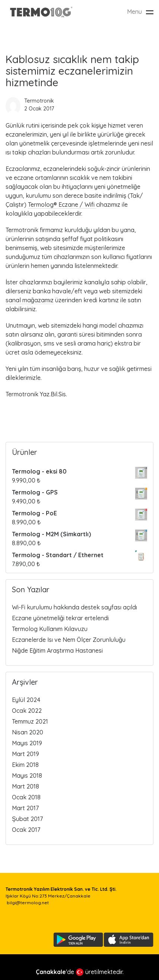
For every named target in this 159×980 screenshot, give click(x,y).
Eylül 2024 (26, 700)
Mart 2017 (25, 808)
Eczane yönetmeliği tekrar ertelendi (60, 618)
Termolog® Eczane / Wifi (62, 205)
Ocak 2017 (26, 830)
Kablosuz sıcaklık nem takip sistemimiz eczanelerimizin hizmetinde (72, 71)
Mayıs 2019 (27, 743)
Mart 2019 (26, 754)
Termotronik (39, 101)
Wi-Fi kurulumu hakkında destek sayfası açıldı (74, 607)
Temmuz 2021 (30, 721)
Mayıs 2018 (27, 775)
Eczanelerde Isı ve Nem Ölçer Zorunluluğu (69, 640)
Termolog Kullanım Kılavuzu (50, 629)
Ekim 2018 (25, 765)
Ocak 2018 (26, 797)
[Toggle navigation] (150, 12)
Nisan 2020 (28, 732)
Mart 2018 (26, 786)
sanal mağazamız (30, 300)
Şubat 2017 (27, 819)
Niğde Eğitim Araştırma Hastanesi (57, 650)
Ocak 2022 (27, 711)
